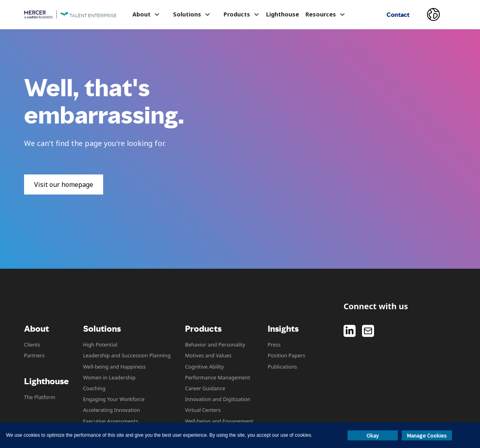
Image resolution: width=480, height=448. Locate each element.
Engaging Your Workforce (114, 399)
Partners (34, 355)
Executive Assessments (111, 421)
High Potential (100, 345)
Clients (32, 345)
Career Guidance (205, 388)
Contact (398, 15)
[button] (146, 14)
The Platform (40, 397)
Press (274, 345)
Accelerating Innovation (112, 410)
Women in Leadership (109, 377)
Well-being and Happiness (114, 367)
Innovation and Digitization (218, 399)
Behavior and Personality (215, 345)
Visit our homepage (64, 184)
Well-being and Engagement (219, 421)
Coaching (94, 388)
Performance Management (218, 377)
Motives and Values (208, 355)
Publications (282, 367)
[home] (70, 15)
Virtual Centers (203, 410)
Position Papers (286, 355)
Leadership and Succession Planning (127, 355)
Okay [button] (373, 436)
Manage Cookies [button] (427, 436)
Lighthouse (283, 14)
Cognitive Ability (204, 367)
